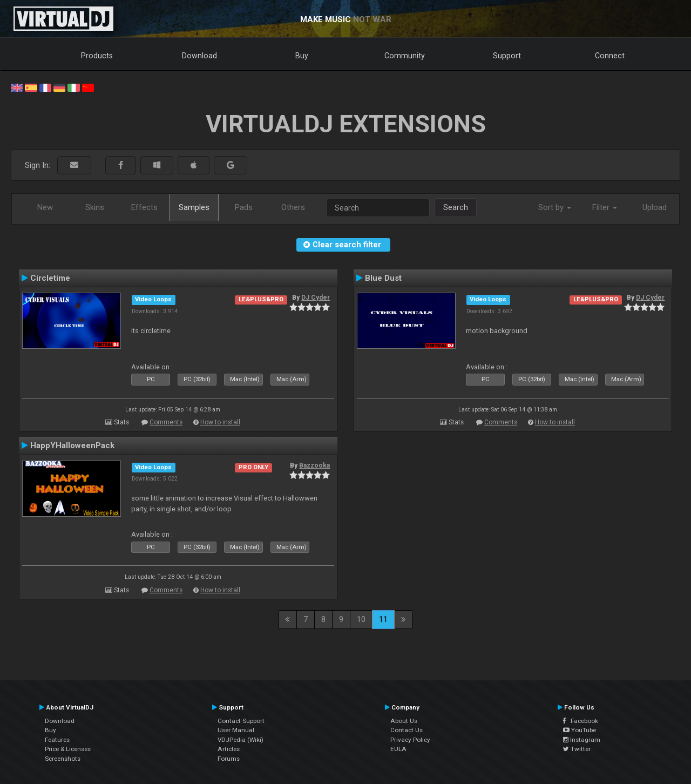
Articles (229, 749)
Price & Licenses (68, 749)
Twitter (577, 749)
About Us (404, 721)
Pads (244, 207)
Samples (194, 207)
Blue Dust (383, 278)
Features (57, 740)
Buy (302, 56)
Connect (610, 56)
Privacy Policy (410, 740)
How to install (220, 422)
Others (293, 207)
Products (97, 56)
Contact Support (241, 721)
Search (456, 207)
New (45, 207)
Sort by (555, 207)
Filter (605, 207)
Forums (229, 759)
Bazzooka (314, 465)
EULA (398, 749)
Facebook (581, 721)
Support (507, 56)
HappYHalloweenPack (72, 445)
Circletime (50, 278)
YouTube (580, 730)
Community (405, 56)
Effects (144, 207)
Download (199, 56)
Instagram (582, 740)
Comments (166, 422)
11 (383, 619)
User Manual (236, 730)
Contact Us (407, 730)
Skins (95, 207)
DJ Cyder (316, 298)
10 (361, 619)
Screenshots (63, 759)
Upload (655, 207)
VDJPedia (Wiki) (241, 740)
